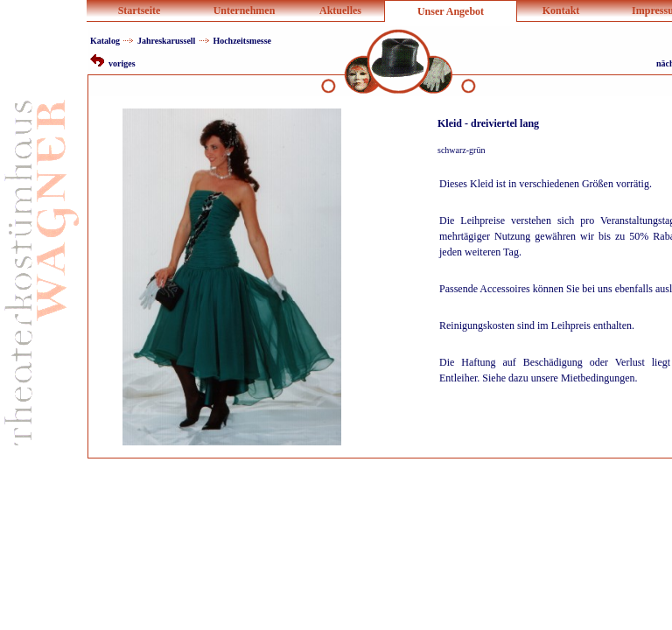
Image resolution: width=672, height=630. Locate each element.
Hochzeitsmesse (242, 41)
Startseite (140, 10)
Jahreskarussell (167, 41)
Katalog (105, 41)
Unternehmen (245, 10)
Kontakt (561, 10)
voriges (113, 63)
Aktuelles (340, 10)
